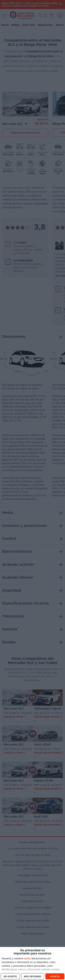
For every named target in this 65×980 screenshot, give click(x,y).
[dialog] (32, 963)
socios (27, 958)
